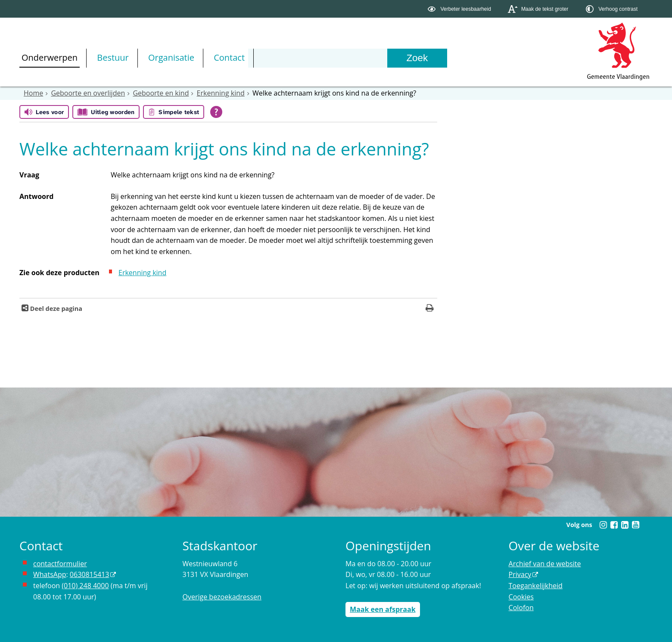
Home (33, 93)
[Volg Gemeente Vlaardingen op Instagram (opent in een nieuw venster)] (603, 525)
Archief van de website (545, 564)
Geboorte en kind (161, 93)
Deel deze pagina (55, 309)
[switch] (460, 9)
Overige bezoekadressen (222, 597)
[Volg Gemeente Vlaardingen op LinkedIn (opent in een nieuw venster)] (625, 525)
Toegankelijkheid (536, 586)
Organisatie (171, 57)
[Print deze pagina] (430, 309)
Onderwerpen (50, 57)
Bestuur (113, 57)
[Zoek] (417, 58)
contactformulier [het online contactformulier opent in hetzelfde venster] (60, 564)
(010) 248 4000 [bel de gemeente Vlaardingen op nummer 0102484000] (85, 586)
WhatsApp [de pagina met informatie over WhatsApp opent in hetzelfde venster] (50, 574)
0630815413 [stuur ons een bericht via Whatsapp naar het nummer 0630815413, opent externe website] (89, 574)
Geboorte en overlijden (88, 93)
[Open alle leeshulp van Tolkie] (216, 112)
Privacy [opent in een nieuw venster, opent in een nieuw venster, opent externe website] (520, 574)
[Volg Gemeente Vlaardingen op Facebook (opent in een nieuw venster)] (614, 525)
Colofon (521, 608)
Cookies (521, 597)
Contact (229, 57)
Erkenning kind (221, 93)
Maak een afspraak (383, 609)
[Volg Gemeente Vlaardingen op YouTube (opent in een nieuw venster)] (635, 525)
